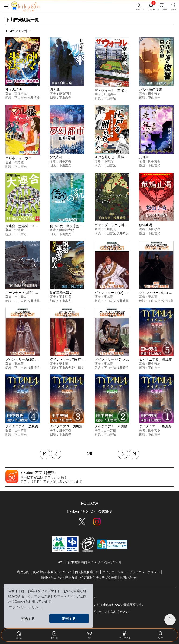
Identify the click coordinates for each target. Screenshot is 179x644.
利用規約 (23, 572)
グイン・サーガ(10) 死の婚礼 (27, 359)
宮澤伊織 (21, 94)
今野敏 (19, 162)
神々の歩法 (14, 89)
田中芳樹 (154, 94)
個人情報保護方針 (87, 572)
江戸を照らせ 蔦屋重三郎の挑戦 (119, 157)
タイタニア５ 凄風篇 (155, 359)
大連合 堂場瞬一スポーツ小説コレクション (38, 226)
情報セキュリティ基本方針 (59, 578)
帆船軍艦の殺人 (61, 293)
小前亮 (108, 161)
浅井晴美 (34, 98)
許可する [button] (69, 619)
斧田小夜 (154, 229)
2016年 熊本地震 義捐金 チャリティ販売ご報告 (89, 562)
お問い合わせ (129, 578)
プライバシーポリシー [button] (25, 607)
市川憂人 (110, 229)
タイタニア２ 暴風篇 (111, 426)
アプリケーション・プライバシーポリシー (131, 572)
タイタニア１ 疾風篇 (155, 426)
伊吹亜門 (65, 94)
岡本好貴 (65, 297)
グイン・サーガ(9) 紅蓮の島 (70, 359)
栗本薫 (108, 297)
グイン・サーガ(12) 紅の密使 (116, 293)
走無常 (144, 157)
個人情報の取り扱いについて (52, 572)
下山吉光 (21, 98)
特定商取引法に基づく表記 (99, 578)
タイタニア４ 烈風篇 (22, 426)
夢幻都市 (56, 157)
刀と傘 (55, 89)
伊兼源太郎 (67, 230)
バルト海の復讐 (151, 89)
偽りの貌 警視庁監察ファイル (73, 226)
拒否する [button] (28, 619)
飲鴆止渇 (146, 225)
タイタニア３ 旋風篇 (66, 426)
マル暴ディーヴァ (18, 158)
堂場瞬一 (110, 95)
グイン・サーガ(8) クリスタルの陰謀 (122, 359)
